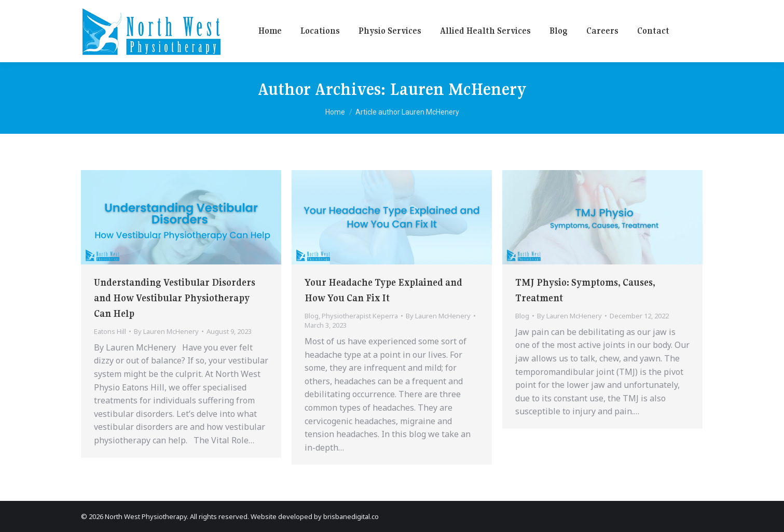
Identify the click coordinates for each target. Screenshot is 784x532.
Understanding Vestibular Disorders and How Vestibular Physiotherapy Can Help (175, 298)
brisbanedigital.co (351, 516)
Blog (312, 316)
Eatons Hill (110, 331)
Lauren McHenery (458, 89)
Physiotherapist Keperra (360, 316)
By (166, 331)
